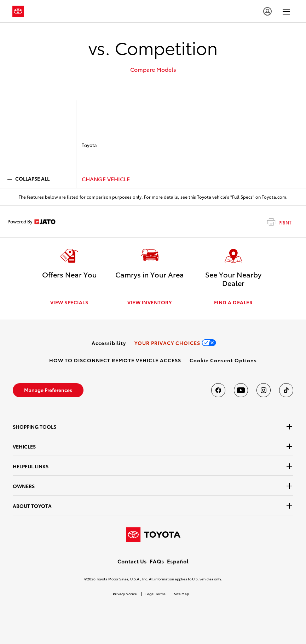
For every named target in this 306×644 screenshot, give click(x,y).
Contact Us (132, 561)
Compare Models (153, 69)
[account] (267, 11)
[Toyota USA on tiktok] (286, 390)
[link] (109, 343)
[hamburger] (286, 11)
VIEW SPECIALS (69, 302)
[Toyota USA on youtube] (241, 390)
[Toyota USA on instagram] (264, 390)
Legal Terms (155, 594)
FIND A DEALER (233, 302)
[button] (223, 360)
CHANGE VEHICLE (106, 179)
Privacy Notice (125, 594)
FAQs (157, 561)
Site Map (181, 594)
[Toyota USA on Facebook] (218, 390)
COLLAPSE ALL (28, 178)
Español (178, 561)
